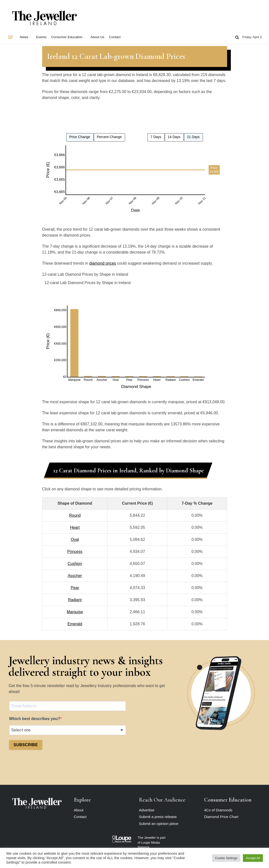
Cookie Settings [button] (226, 858)
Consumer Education (67, 37)
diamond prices (103, 263)
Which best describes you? (35, 719)
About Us (97, 37)
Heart (75, 527)
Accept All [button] (253, 858)
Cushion (75, 564)
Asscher (75, 576)
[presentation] (47, 766)
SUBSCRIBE (26, 745)
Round (75, 515)
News (24, 37)
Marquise (75, 612)
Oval (75, 539)
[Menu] (11, 37)
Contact (115, 37)
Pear (75, 588)
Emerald (75, 624)
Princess (75, 552)
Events (41, 37)
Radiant (75, 600)
